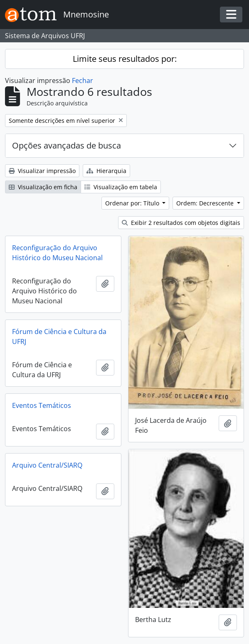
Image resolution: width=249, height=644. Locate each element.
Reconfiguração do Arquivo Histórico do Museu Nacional (57, 253)
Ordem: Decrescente (206, 203)
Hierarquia (106, 171)
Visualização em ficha (43, 187)
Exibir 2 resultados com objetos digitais (181, 223)
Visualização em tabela (121, 187)
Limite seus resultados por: (125, 59)
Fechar (83, 80)
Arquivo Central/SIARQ (47, 465)
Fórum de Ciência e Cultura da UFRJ (59, 337)
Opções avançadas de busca (67, 145)
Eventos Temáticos (42, 405)
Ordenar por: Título (133, 203)
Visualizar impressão (42, 171)
